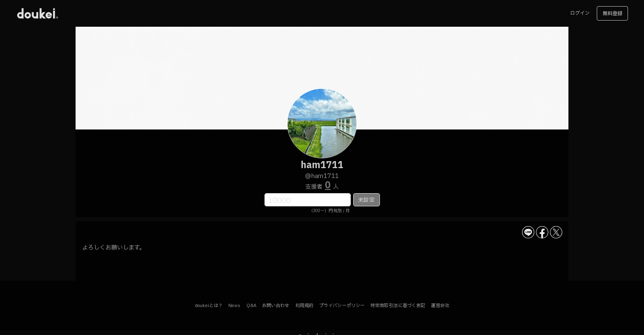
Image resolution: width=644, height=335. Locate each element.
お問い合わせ (276, 306)
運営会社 (440, 306)
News (234, 306)
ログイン (580, 13)
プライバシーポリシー (342, 306)
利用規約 (304, 306)
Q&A (251, 306)
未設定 (366, 200)
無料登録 (612, 14)
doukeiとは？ (209, 306)
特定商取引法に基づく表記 (398, 306)
